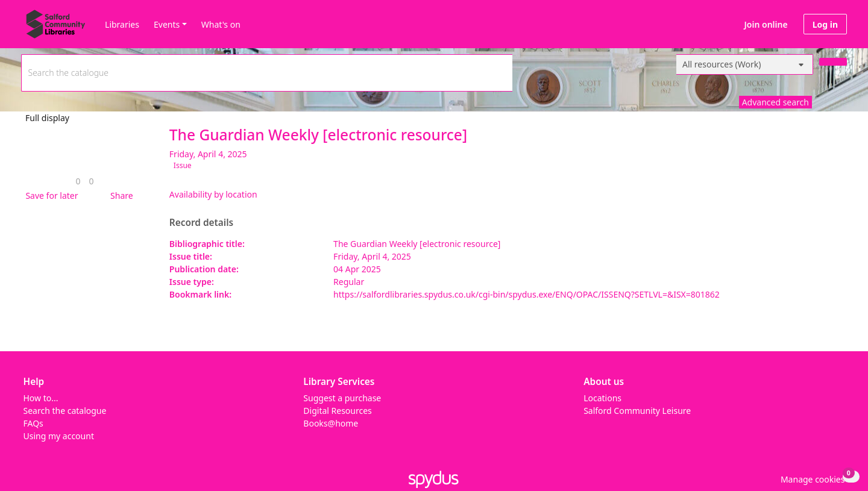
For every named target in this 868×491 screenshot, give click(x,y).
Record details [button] (201, 223)
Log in (825, 24)
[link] (78, 181)
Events (167, 24)
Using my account (59, 436)
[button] (49, 195)
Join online (766, 24)
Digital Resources (337, 411)
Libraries (122, 24)
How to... (41, 398)
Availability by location (213, 194)
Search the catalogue (65, 411)
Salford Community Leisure (637, 411)
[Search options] (745, 64)
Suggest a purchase (342, 398)
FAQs (33, 423)
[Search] (833, 62)
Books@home (331, 423)
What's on (221, 24)
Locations (602, 398)
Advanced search (775, 102)
